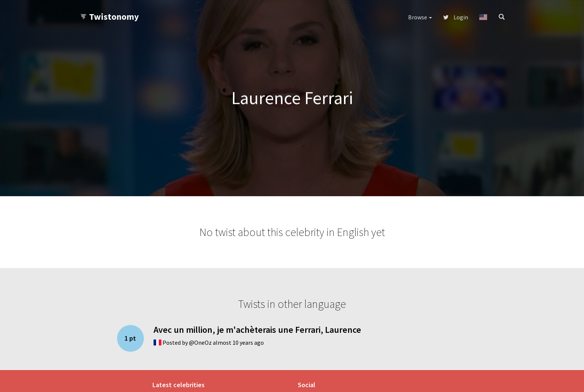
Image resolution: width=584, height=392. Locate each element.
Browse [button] (420, 17)
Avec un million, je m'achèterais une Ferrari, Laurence (257, 330)
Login (456, 17)
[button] (483, 17)
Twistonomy (109, 17)
